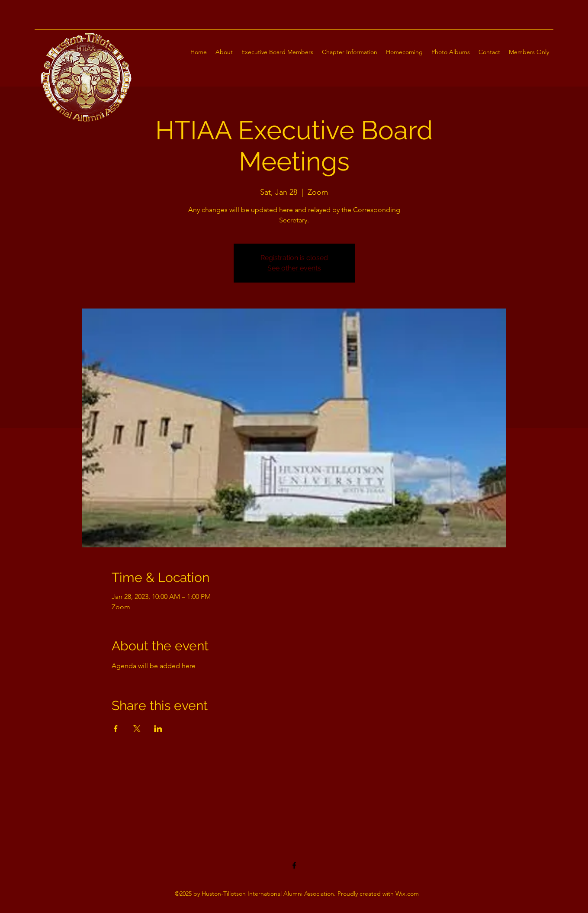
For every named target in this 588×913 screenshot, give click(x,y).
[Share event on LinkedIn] (158, 729)
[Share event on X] (137, 729)
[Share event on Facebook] (116, 729)
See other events (294, 268)
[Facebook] (294, 865)
